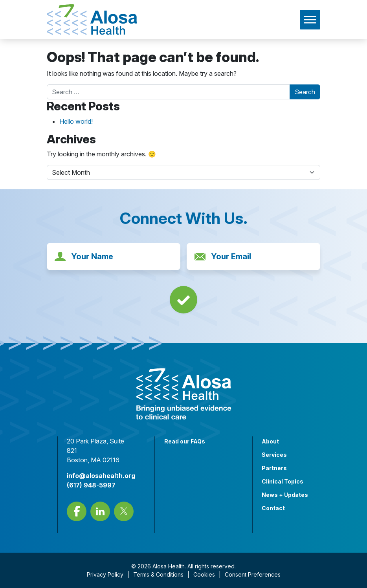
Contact (273, 508)
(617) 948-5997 (91, 485)
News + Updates (285, 495)
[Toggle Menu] (310, 19)
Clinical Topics (283, 481)
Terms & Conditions (158, 574)
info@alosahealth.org (101, 476)
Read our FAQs (185, 441)
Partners (274, 468)
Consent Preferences (253, 574)
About (270, 441)
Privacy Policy (105, 574)
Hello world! (76, 121)
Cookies (204, 574)
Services (274, 455)
